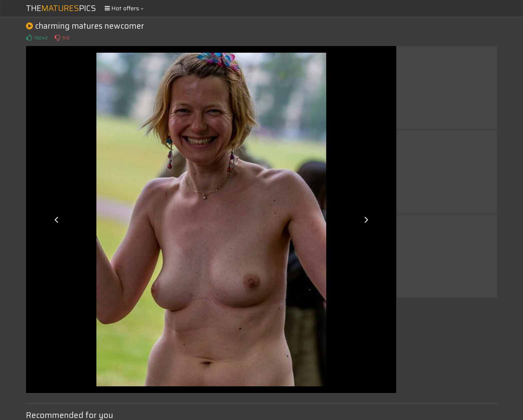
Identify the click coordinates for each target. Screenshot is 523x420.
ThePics (61, 8)
